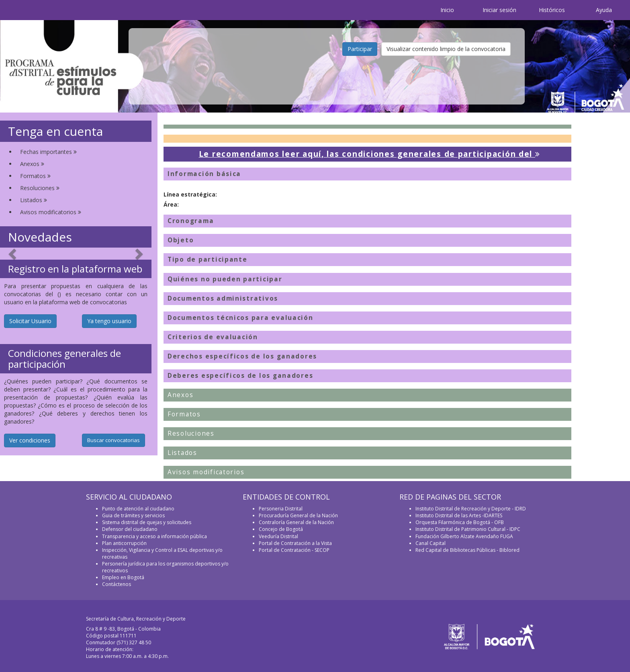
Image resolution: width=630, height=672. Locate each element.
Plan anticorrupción (124, 543)
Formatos (35, 176)
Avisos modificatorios (51, 212)
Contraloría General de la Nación (296, 522)
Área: (171, 204)
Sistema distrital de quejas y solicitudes (147, 522)
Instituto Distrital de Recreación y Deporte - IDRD (471, 509)
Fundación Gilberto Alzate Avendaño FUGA (464, 536)
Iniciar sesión (499, 10)
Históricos (552, 10)
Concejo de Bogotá (281, 529)
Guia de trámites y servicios (133, 515)
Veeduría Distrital (278, 536)
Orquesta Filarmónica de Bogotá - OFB (460, 522)
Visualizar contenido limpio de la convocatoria (446, 49)
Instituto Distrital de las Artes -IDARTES (459, 515)
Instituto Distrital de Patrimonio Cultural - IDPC (468, 529)
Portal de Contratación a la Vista (295, 543)
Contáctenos (117, 584)
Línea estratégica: (190, 194)
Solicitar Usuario (30, 321)
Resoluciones (40, 188)
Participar (360, 49)
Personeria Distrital (281, 509)
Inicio (447, 10)
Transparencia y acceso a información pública (154, 536)
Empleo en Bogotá (123, 577)
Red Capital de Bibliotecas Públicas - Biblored (467, 550)
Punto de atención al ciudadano (138, 509)
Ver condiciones (30, 440)
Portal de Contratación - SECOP (294, 550)
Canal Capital (431, 543)
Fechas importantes (48, 152)
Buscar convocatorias (114, 440)
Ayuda (604, 10)
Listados (34, 200)
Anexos (32, 164)
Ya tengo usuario (109, 321)
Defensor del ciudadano (130, 529)
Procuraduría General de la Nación (298, 515)
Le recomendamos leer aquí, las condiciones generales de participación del (370, 154)
